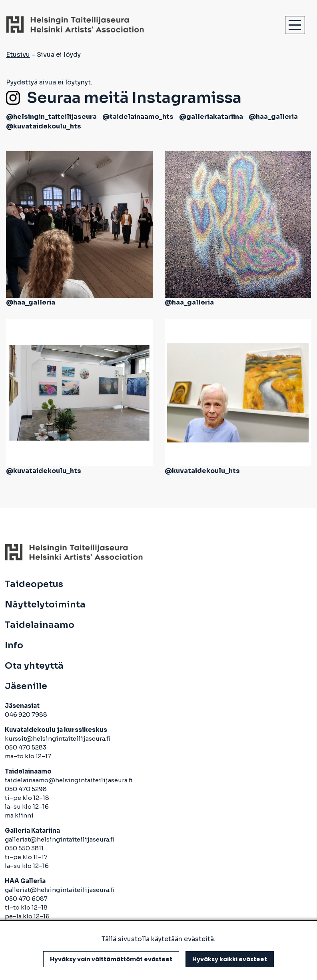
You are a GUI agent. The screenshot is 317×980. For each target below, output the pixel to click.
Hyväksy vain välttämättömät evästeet (111, 959)
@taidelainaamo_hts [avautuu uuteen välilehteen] (138, 117)
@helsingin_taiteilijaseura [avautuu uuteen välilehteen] (51, 117)
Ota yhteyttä (34, 666)
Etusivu (18, 55)
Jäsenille (26, 686)
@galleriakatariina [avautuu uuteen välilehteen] (211, 117)
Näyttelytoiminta (45, 605)
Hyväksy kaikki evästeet (230, 959)
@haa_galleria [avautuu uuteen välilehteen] (273, 117)
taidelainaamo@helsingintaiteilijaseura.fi (69, 780)
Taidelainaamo (40, 625)
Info (14, 645)
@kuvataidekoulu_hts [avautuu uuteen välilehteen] (44, 126)
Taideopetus (34, 584)
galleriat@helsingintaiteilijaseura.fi (60, 839)
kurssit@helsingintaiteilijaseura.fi (58, 739)
